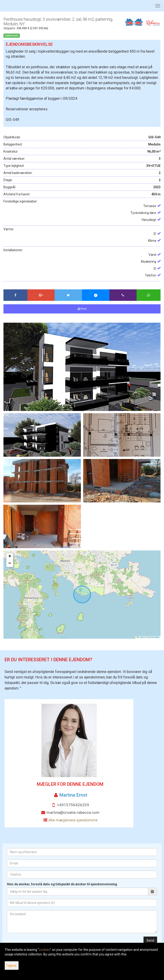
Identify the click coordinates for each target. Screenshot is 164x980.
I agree (12, 966)
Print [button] (82, 309)
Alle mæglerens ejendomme (73, 820)
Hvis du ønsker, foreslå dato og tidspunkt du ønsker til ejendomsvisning (62, 884)
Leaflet (140, 637)
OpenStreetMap (153, 637)
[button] (10, 557)
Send (150, 940)
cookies (44, 950)
